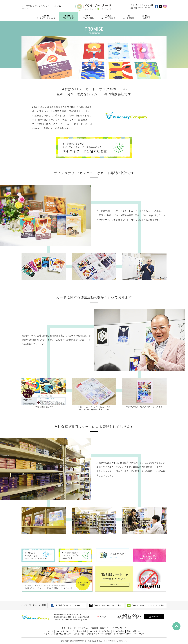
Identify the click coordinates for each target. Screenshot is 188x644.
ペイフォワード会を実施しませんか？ (58, 634)
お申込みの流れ (118, 631)
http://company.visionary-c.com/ (76, 620)
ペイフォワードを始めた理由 (100, 631)
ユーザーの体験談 (104, 634)
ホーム (51, 631)
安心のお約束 (81, 631)
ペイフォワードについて (65, 631)
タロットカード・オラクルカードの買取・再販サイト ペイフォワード (94, 628)
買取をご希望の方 (133, 631)
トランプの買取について (123, 634)
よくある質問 (79, 634)
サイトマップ (139, 634)
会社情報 (90, 634)
